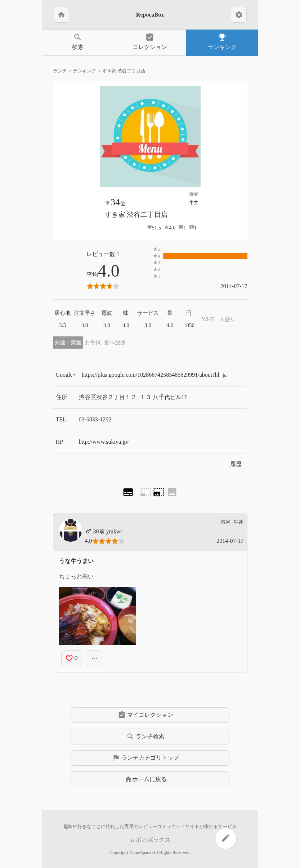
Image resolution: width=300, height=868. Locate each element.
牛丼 (194, 203)
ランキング (222, 41)
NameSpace (140, 853)
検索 (78, 41)
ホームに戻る (145, 779)
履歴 (236, 464)
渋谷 (194, 194)
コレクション (150, 41)
